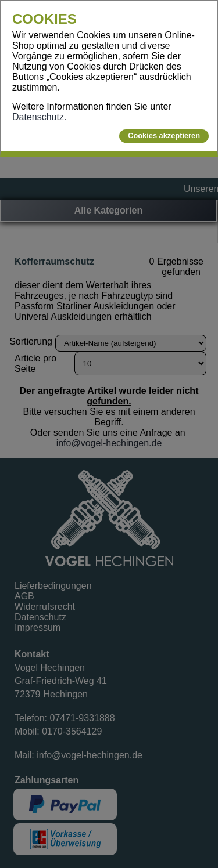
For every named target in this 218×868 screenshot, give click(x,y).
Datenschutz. (39, 117)
